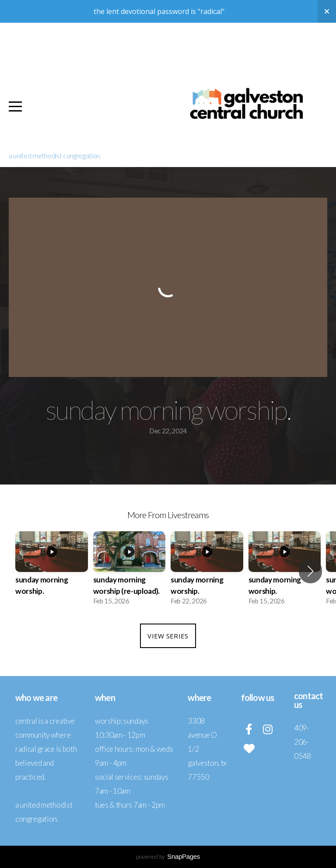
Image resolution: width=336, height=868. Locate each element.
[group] (52, 571)
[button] (310, 571)
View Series (168, 636)
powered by (168, 856)
